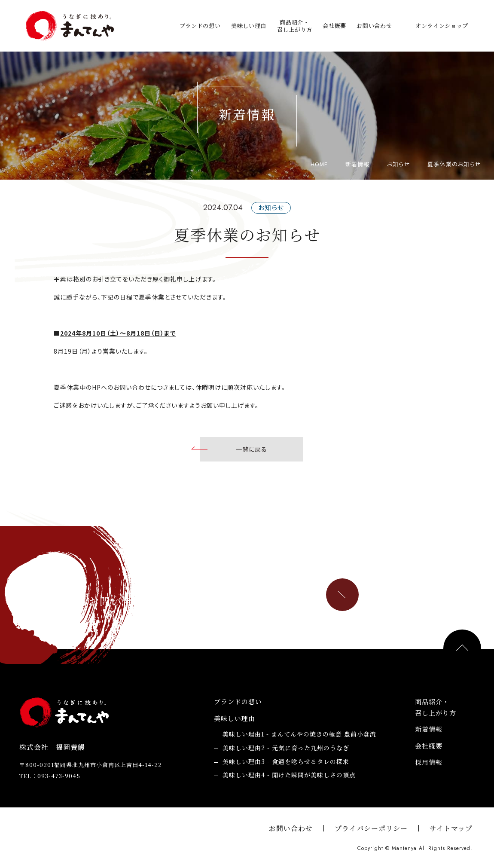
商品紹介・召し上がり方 (295, 26)
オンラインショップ (442, 26)
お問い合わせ (374, 26)
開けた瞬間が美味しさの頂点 (289, 775)
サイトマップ (451, 828)
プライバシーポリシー (371, 828)
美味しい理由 (249, 26)
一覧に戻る (252, 449)
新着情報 (429, 729)
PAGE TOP (462, 648)
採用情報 (429, 762)
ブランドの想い (200, 26)
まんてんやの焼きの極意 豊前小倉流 (299, 734)
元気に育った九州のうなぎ (286, 748)
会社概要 (334, 26)
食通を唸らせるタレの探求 (286, 762)
